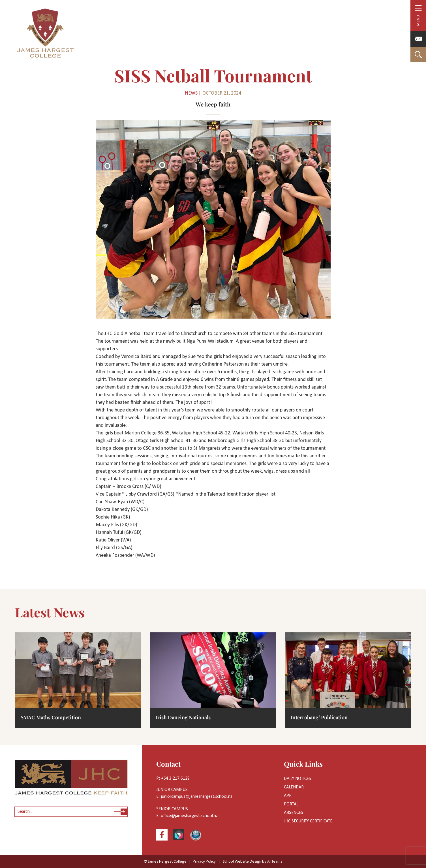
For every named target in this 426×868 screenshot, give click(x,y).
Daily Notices (297, 779)
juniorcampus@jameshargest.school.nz (196, 797)
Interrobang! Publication (319, 717)
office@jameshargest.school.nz (189, 816)
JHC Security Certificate (308, 821)
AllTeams (275, 862)
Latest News (50, 612)
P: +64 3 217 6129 (173, 779)
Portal (291, 804)
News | (193, 93)
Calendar (294, 787)
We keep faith (213, 104)
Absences (294, 813)
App (288, 796)
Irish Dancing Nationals (183, 717)
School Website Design (242, 862)
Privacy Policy (204, 862)
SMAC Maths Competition (51, 717)
